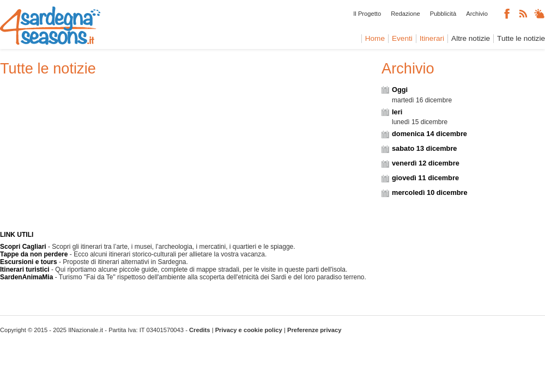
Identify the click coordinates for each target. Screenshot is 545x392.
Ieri (397, 112)
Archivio (477, 14)
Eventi (402, 38)
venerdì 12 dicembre (426, 163)
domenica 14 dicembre (429, 134)
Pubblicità (443, 14)
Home (375, 38)
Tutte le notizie (521, 38)
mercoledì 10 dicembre (430, 192)
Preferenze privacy (314, 330)
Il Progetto (367, 14)
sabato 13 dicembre (425, 148)
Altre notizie (471, 38)
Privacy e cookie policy (249, 330)
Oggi (400, 90)
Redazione (405, 14)
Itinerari (432, 38)
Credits (200, 330)
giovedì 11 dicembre (425, 178)
